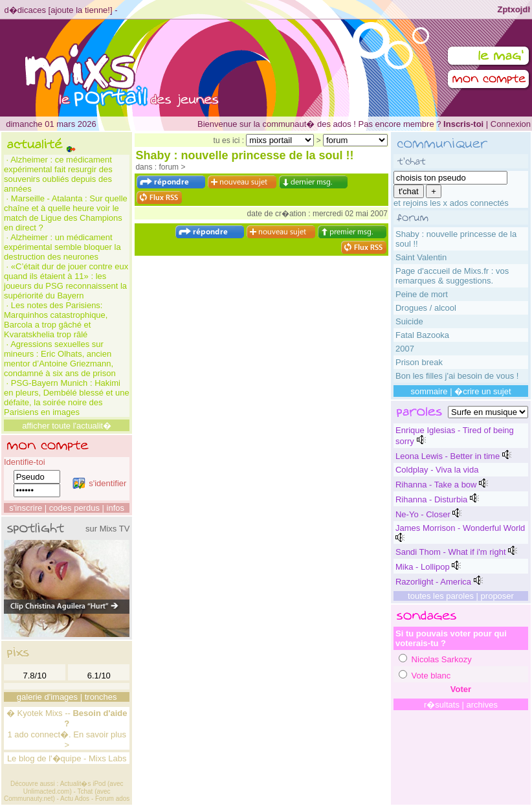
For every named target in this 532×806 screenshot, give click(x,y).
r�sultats (442, 705)
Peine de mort (422, 294)
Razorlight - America (433, 582)
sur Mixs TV (107, 529)
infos (116, 508)
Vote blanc (431, 676)
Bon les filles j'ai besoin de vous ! (457, 376)
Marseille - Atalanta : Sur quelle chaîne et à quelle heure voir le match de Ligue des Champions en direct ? (66, 213)
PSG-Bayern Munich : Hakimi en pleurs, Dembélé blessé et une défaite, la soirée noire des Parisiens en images (67, 397)
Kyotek (30, 713)
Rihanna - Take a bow (436, 485)
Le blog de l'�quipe (44, 758)
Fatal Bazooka (422, 335)
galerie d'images (47, 697)
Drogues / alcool (426, 308)
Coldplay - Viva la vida (437, 470)
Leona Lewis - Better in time (448, 456)
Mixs (54, 713)
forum (169, 167)
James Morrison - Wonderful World (460, 528)
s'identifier (99, 483)
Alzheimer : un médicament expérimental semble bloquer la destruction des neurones (62, 247)
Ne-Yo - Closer (423, 514)
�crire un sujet (482, 391)
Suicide (409, 321)
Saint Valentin (421, 257)
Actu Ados (75, 799)
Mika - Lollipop (423, 567)
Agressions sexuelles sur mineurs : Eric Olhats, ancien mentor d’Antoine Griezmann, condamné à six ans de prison (60, 359)
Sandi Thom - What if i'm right (451, 552)
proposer (497, 596)
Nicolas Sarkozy (442, 659)
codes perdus (74, 508)
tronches (101, 697)
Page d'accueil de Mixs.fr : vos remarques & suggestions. (452, 276)
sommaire (429, 391)
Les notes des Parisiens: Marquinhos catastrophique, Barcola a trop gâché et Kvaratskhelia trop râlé (56, 320)
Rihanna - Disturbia (431, 499)
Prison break (419, 362)
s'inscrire (26, 508)
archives (482, 705)
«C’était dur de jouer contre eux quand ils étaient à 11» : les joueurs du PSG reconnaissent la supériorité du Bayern (66, 281)
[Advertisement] (262, 319)
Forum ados (112, 799)
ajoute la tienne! (80, 10)
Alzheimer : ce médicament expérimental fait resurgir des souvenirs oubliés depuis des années (58, 174)
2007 (405, 349)
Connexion (511, 124)
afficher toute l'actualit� (67, 426)
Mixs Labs (108, 758)
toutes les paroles (441, 596)
